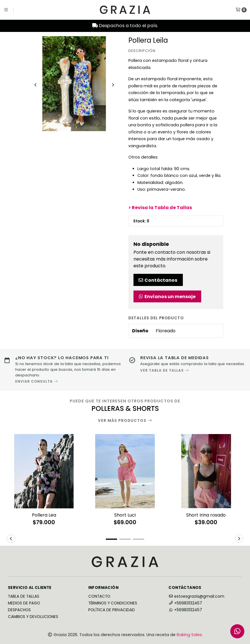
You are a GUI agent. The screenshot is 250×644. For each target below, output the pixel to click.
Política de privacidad (112, 610)
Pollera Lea (44, 515)
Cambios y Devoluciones (33, 617)
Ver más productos (125, 421)
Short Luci (125, 515)
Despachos (19, 610)
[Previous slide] (36, 85)
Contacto (99, 597)
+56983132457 (185, 603)
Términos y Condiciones (113, 603)
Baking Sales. (190, 635)
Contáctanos (158, 280)
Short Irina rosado (206, 515)
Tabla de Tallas (24, 597)
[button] (111, 539)
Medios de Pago (24, 603)
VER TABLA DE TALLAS (165, 370)
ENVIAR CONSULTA (37, 382)
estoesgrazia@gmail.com (196, 596)
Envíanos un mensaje (167, 297)
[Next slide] (113, 85)
